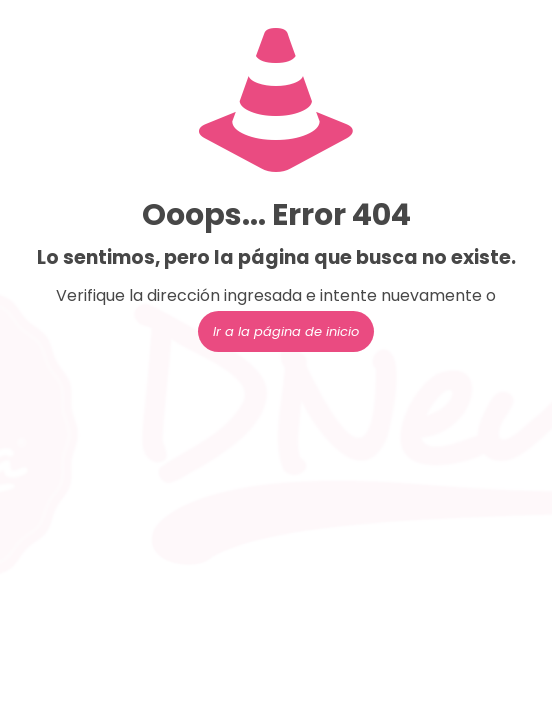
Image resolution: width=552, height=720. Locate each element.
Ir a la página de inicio (286, 331)
